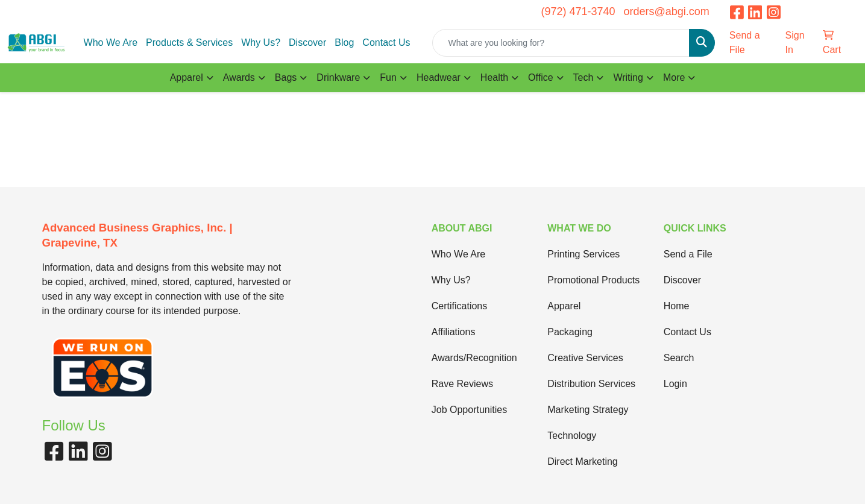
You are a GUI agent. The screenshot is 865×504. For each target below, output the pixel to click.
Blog (344, 43)
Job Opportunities (469, 410)
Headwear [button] (439, 77)
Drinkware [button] (338, 77)
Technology (572, 436)
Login (675, 384)
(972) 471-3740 (578, 11)
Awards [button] (239, 77)
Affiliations (454, 332)
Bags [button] (286, 77)
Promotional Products (593, 280)
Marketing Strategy (588, 410)
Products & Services (189, 43)
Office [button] (541, 77)
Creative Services (585, 358)
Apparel (564, 306)
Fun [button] (388, 77)
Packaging (570, 332)
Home (677, 306)
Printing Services (583, 254)
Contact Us (386, 43)
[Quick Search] (561, 43)
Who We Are (111, 43)
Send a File (688, 254)
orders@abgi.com (666, 11)
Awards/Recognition (474, 358)
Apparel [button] (187, 77)
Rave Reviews (462, 384)
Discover (307, 43)
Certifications (459, 306)
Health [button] (494, 77)
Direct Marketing (582, 461)
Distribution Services (591, 384)
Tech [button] (583, 77)
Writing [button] (628, 77)
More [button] (674, 77)
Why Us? (261, 43)
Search (679, 358)
